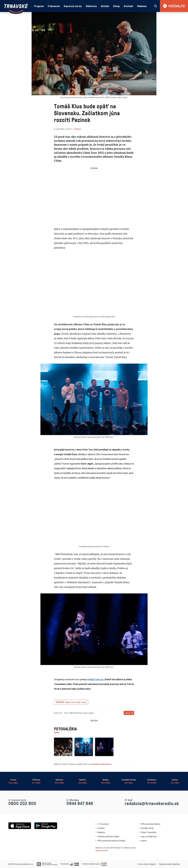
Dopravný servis (73, 6)
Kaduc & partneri (102, 850)
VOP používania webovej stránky (111, 841)
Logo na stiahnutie (149, 836)
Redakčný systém (166, 864)
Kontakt (129, 6)
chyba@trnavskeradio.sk (101, 764)
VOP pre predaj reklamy (151, 824)
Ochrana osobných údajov (109, 836)
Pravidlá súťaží (147, 828)
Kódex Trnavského (149, 832)
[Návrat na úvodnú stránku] (16, 8)
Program (39, 6)
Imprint (144, 841)
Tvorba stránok (144, 864)
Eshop (116, 6)
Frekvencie (54, 6)
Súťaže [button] (105, 6)
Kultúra (78, 129)
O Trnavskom (103, 824)
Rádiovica (91, 6)
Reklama (142, 6)
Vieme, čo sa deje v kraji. (71, 702)
